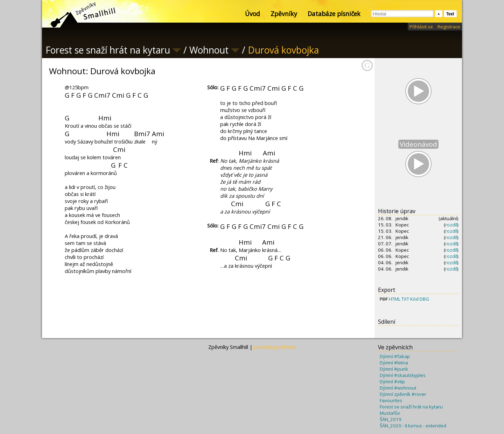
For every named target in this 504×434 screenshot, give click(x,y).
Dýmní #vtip (392, 381)
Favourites (391, 400)
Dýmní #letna (394, 363)
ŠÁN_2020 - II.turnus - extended (413, 426)
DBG (424, 299)
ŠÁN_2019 (391, 419)
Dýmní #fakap (395, 356)
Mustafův (390, 413)
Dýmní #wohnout (398, 388)
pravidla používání (275, 347)
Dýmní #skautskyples (403, 375)
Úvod (253, 14)
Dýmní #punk (394, 369)
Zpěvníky (284, 14)
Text (450, 14)
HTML (395, 299)
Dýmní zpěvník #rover (403, 394)
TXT (405, 299)
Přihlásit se (421, 27)
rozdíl (451, 225)
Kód (414, 299)
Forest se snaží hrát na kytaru (411, 407)
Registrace (449, 27)
